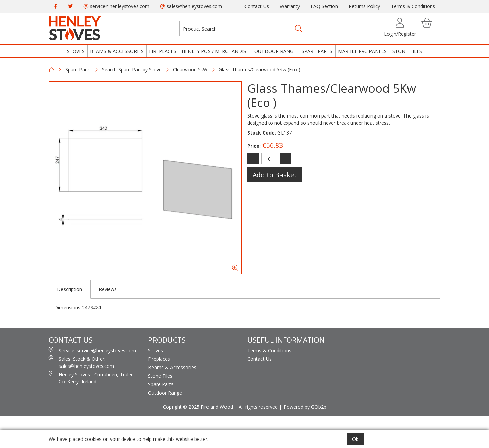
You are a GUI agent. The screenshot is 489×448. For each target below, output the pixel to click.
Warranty (290, 6)
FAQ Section (324, 6)
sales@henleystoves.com (191, 6)
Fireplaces (163, 51)
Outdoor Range (275, 51)
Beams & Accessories (117, 51)
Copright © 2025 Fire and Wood (198, 407)
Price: (254, 146)
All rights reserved (258, 407)
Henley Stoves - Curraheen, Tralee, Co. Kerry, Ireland (92, 378)
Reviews (108, 289)
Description (70, 289)
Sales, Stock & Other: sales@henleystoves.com (81, 362)
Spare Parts (317, 51)
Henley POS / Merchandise (215, 51)
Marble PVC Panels (362, 51)
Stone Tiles (407, 51)
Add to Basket (275, 175)
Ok (355, 439)
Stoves (76, 51)
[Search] (298, 29)
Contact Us (257, 6)
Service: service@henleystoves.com (92, 350)
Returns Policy (364, 6)
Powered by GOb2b (305, 407)
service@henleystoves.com (116, 6)
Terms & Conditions (413, 6)
